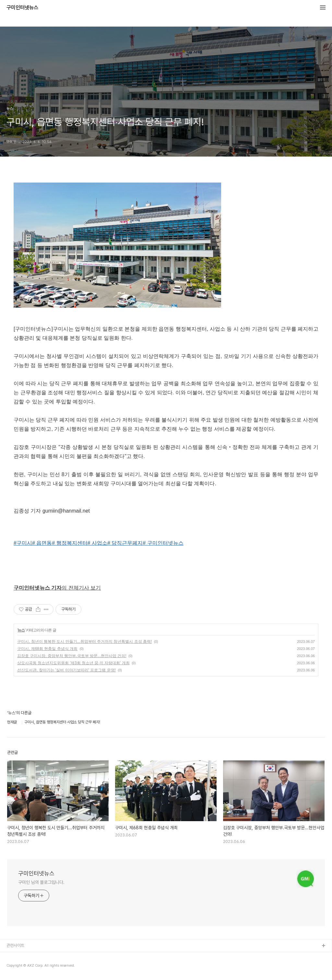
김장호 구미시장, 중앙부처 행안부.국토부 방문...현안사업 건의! (72, 656)
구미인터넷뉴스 (22, 8)
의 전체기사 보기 (57, 588)
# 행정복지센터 (70, 543)
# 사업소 (97, 543)
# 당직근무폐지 (125, 543)
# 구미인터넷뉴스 (163, 543)
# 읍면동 (42, 543)
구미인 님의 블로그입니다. (41, 882)
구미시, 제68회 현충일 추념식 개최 (47, 649)
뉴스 (21, 630)
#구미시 (23, 543)
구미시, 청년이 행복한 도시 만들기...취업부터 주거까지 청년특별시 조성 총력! (84, 642)
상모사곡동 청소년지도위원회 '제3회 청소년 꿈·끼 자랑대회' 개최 (73, 663)
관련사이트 (15, 945)
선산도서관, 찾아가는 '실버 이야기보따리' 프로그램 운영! (66, 670)
